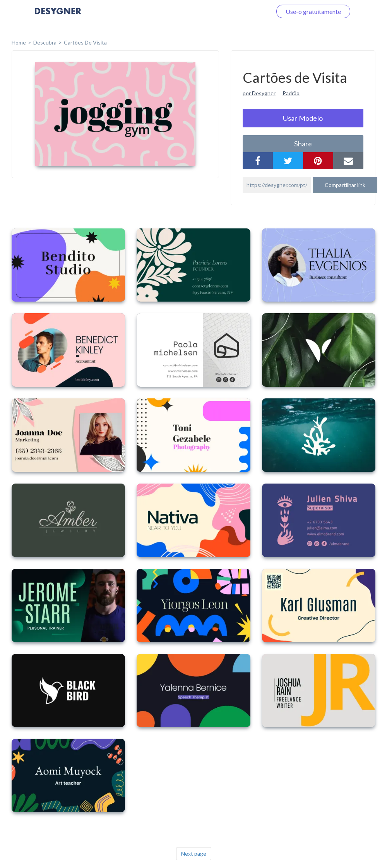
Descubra (45, 42)
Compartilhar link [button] (345, 185)
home (19, 42)
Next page (194, 853)
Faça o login (247, 11)
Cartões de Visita (85, 42)
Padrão (291, 93)
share (303, 144)
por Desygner (259, 93)
